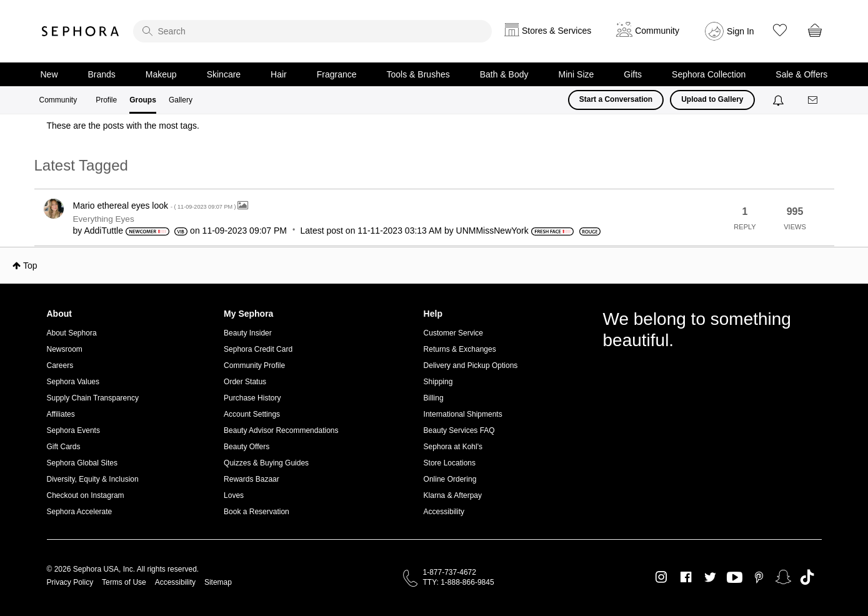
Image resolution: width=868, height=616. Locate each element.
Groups (143, 100)
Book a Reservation (257, 512)
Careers (60, 365)
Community (58, 100)
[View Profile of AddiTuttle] (103, 231)
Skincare (224, 74)
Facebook (686, 577)
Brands (102, 74)
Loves (234, 495)
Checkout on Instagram (86, 495)
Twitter (710, 577)
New (49, 74)
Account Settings (252, 414)
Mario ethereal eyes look (156, 206)
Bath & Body (504, 74)
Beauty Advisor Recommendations (281, 430)
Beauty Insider (248, 333)
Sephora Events (73, 430)
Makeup (161, 74)
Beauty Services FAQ (459, 430)
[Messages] (814, 100)
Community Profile (254, 365)
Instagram (661, 577)
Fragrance (337, 74)
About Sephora (72, 333)
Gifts (633, 74)
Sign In (741, 31)
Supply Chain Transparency (93, 398)
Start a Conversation (616, 99)
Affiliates (61, 414)
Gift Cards (64, 447)
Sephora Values (73, 382)
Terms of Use (124, 582)
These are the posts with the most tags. (123, 126)
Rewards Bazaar (252, 479)
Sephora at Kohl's (453, 447)
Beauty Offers (247, 447)
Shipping (438, 382)
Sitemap (218, 582)
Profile (106, 100)
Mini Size (576, 74)
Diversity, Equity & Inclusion (93, 479)
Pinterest (759, 577)
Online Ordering (450, 479)
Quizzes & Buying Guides (266, 463)
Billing (434, 398)
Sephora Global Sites (82, 463)
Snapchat (783, 577)
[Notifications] (780, 100)
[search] (312, 31)
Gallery (181, 100)
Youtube (735, 578)
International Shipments (463, 414)
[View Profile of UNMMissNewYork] (492, 231)
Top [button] (30, 266)
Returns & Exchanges (460, 349)
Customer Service (453, 333)
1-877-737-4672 (450, 572)
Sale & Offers (801, 74)
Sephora (81, 31)
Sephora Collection (709, 74)
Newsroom (65, 349)
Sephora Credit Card (258, 349)
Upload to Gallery (712, 99)
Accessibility (444, 512)
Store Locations (450, 463)
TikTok (807, 577)
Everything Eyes (104, 219)
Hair (279, 74)
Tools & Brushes (418, 74)
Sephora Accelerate (80, 512)
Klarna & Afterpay (453, 495)
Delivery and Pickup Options (471, 365)
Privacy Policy (70, 582)
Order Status (245, 382)
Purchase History (252, 398)
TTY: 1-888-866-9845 (459, 582)
